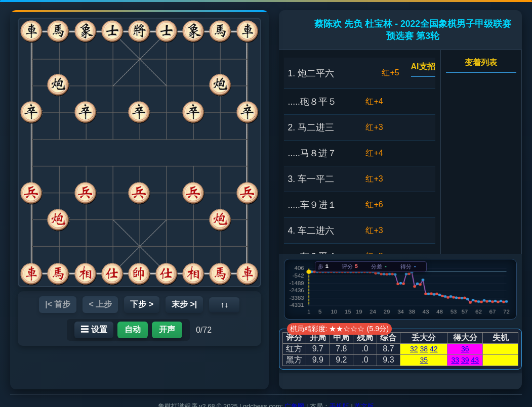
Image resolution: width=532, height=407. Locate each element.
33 (455, 360)
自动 (133, 329)
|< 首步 (58, 304)
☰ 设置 (94, 329)
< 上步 (100, 304)
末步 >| (184, 304)
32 (414, 349)
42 (434, 349)
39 (465, 360)
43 (475, 360)
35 (424, 360)
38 (424, 349)
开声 (167, 329)
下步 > (142, 304)
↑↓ (224, 305)
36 (465, 349)
